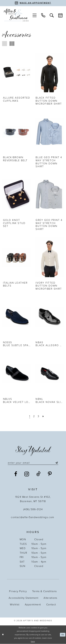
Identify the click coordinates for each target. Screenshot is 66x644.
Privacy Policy (18, 591)
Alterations (50, 598)
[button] (35, 15)
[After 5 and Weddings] (16, 15)
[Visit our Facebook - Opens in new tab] (16, 474)
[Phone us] (43, 15)
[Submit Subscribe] (57, 463)
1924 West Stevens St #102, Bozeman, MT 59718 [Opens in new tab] (33, 499)
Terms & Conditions (45, 591)
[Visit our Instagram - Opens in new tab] (27, 474)
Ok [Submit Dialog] (63, 635)
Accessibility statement (23, 598)
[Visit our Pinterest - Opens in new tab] (50, 474)
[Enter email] (33, 463)
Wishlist (15, 605)
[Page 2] (34, 417)
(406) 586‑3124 (33, 510)
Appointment (33, 605)
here (33, 642)
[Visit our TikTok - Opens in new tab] (39, 474)
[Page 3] (39, 417)
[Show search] (52, 15)
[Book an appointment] (33, 3)
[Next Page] (43, 417)
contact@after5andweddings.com (33, 517)
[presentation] (17, 72)
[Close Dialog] (3, 635)
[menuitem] (35, 15)
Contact (51, 605)
